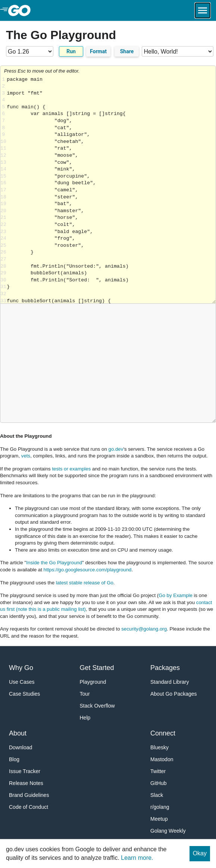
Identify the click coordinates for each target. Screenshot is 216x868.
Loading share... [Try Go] (111, 190)
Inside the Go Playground (54, 563)
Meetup (159, 819)
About (18, 733)
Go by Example (176, 595)
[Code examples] (178, 51)
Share (127, 51)
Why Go (21, 668)
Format (98, 51)
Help (85, 718)
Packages (165, 668)
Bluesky (159, 747)
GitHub (159, 783)
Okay (200, 853)
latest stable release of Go (85, 583)
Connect (163, 733)
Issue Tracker (25, 771)
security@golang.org (144, 629)
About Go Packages (174, 694)
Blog (14, 759)
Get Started (97, 668)
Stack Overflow (97, 706)
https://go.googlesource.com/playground (88, 570)
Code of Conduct (29, 807)
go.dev (116, 449)
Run (71, 51)
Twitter (158, 771)
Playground (93, 682)
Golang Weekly (168, 831)
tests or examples (71, 469)
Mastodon (162, 759)
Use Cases (22, 682)
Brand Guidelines (29, 795)
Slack (157, 795)
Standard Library (170, 682)
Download (21, 747)
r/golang (160, 807)
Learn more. (137, 858)
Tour (85, 694)
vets (26, 456)
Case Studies (24, 694)
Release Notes (26, 783)
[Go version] (30, 51)
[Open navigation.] (203, 10)
